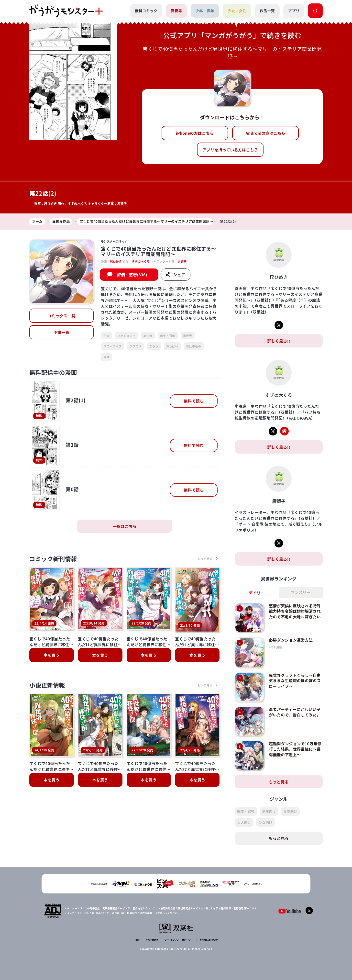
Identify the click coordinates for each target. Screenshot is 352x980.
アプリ (294, 11)
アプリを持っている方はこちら (230, 150)
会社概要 (152, 940)
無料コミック (146, 11)
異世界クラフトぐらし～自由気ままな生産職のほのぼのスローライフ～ (295, 681)
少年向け (269, 811)
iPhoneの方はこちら (195, 133)
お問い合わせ (209, 940)
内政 (107, 357)
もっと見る (279, 782)
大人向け (244, 822)
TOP (137, 940)
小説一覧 (61, 332)
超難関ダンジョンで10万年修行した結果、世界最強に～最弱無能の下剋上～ (295, 749)
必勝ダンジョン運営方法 (291, 640)
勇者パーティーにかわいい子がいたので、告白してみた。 (295, 712)
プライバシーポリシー (179, 940)
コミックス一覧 (61, 316)
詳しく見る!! (279, 341)
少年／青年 (205, 11)
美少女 (148, 336)
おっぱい (172, 346)
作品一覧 (267, 11)
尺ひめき (50, 204)
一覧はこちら (125, 526)
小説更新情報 (47, 651)
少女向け (265, 822)
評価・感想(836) (132, 275)
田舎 (107, 336)
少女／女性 (237, 11)
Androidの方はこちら (266, 133)
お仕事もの (194, 346)
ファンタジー (126, 336)
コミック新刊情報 (53, 559)
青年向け (290, 811)
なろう (154, 346)
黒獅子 (122, 204)
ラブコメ (135, 346)
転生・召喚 (168, 336)
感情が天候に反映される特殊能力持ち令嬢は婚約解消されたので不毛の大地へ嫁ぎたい (295, 611)
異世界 (176, 11)
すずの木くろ (77, 204)
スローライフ (113, 346)
